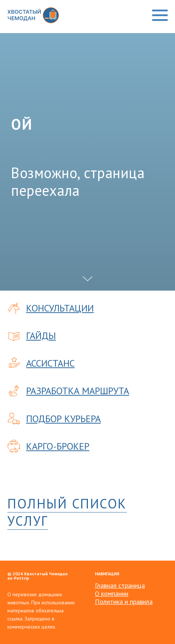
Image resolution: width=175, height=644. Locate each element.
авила (144, 602)
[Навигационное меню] (160, 15)
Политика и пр (116, 602)
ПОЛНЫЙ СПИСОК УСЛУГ (67, 512)
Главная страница (120, 585)
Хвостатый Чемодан (46, 574)
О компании (112, 593)
